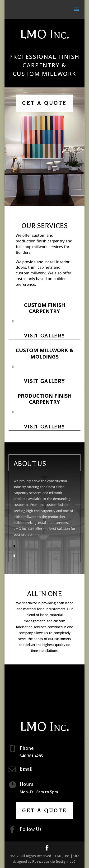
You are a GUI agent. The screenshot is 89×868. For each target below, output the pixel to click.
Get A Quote (44, 103)
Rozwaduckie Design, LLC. (54, 861)
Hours (26, 784)
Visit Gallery (44, 336)
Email (26, 769)
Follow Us (31, 829)
